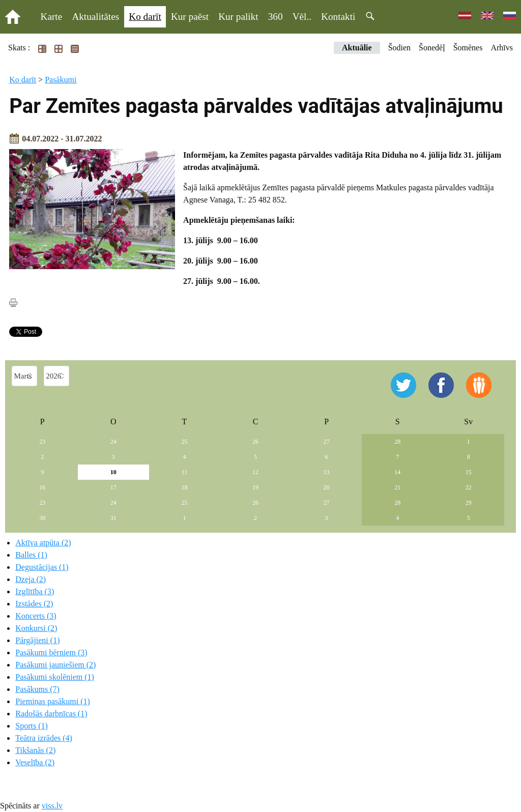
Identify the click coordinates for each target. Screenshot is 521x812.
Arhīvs (502, 48)
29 (469, 503)
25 (184, 442)
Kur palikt (238, 17)
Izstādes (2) (34, 604)
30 (42, 518)
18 (184, 487)
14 (397, 472)
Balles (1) (31, 555)
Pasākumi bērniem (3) (51, 652)
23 (42, 442)
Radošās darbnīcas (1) (51, 714)
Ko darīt (145, 17)
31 (113, 518)
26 (255, 442)
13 (327, 472)
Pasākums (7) (37, 689)
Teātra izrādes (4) (44, 738)
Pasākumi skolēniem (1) (55, 677)
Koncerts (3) (36, 616)
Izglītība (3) (35, 591)
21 (397, 487)
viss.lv (52, 806)
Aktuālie (357, 48)
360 (276, 17)
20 (327, 487)
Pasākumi (61, 80)
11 (185, 472)
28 (397, 442)
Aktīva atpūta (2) (43, 543)
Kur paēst (190, 17)
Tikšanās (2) (35, 750)
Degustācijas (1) (42, 567)
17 (113, 487)
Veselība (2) (35, 762)
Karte (52, 17)
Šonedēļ (432, 48)
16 (42, 487)
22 (469, 487)
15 (469, 472)
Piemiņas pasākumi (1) (53, 701)
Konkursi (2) (36, 628)
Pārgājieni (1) (37, 640)
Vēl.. (302, 17)
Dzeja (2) (31, 579)
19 (255, 487)
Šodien (399, 48)
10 (113, 472)
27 (327, 442)
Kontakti (338, 17)
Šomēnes (468, 48)
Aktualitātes (95, 17)
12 (255, 472)
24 (113, 442)
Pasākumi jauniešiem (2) (55, 665)
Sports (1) (32, 726)
